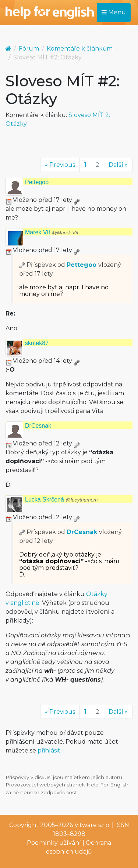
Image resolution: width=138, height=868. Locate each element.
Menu (114, 12)
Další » (118, 165)
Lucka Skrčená (61, 500)
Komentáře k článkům (80, 49)
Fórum (29, 49)
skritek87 (37, 343)
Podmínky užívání (54, 843)
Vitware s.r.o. (92, 825)
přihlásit (49, 750)
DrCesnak (38, 426)
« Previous (60, 165)
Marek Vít (52, 232)
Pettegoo (37, 182)
